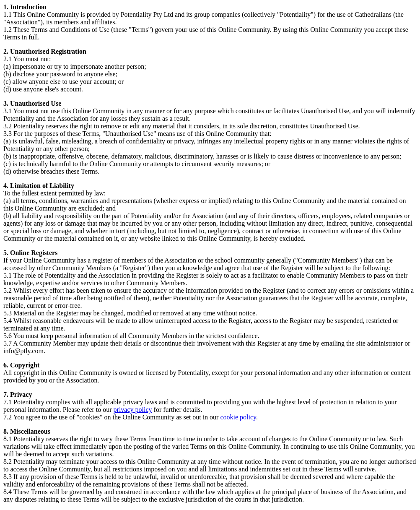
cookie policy (238, 417)
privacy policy (133, 410)
